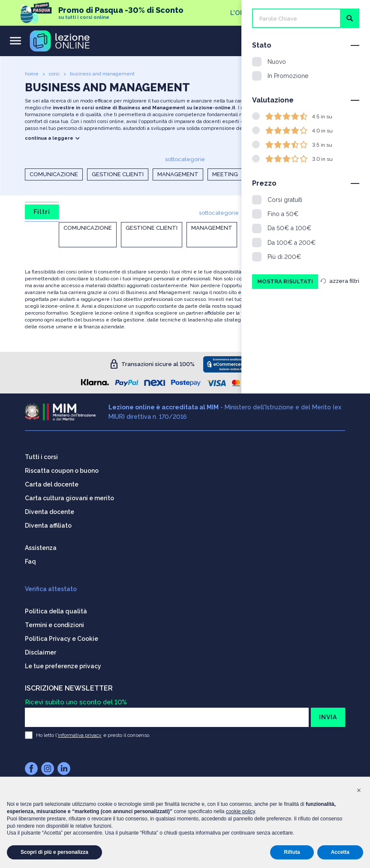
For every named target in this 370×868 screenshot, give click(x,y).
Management (178, 174)
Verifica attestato (51, 588)
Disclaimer (41, 652)
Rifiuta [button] (292, 852)
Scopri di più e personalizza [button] (54, 852)
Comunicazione (54, 174)
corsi (54, 74)
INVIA (328, 716)
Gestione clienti (118, 174)
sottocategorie (185, 159)
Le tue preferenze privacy (63, 665)
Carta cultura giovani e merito (69, 497)
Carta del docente (52, 484)
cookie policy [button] (241, 811)
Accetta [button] (340, 852)
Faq (30, 561)
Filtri (42, 212)
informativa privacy (80, 734)
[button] (359, 790)
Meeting (225, 174)
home (32, 74)
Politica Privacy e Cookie (62, 638)
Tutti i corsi (41, 456)
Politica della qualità (56, 610)
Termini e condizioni (54, 624)
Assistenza (41, 547)
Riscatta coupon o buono (62, 470)
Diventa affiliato (48, 525)
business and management (102, 74)
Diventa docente (50, 511)
